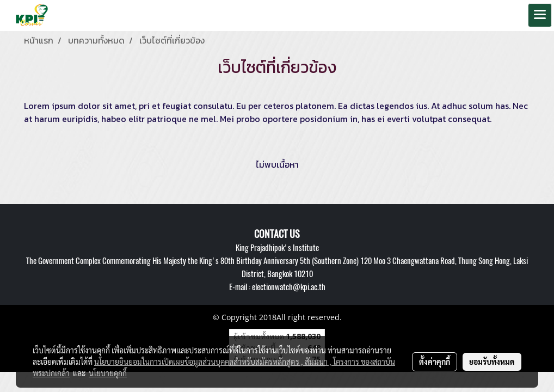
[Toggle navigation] (540, 15)
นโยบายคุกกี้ (108, 373)
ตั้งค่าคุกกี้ (435, 362)
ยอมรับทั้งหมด (492, 362)
